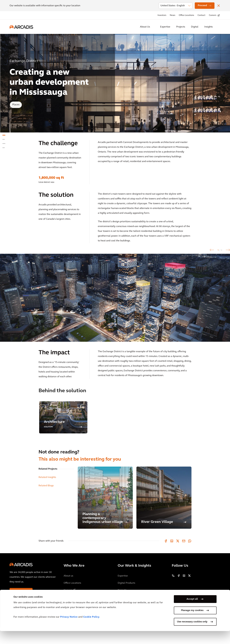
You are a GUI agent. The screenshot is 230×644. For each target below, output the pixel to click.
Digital (195, 27)
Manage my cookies (192, 623)
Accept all (192, 612)
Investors (162, 15)
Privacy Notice (69, 630)
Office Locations (186, 15)
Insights (208, 27)
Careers (213, 15)
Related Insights (47, 494)
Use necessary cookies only (192, 635)
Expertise (165, 27)
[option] (115, 306)
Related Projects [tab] (48, 486)
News (172, 15)
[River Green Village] (164, 514)
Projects (181, 27)
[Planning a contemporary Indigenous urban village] (105, 514)
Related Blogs (46, 502)
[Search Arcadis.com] (219, 27)
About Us (145, 27)
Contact (201, 15)
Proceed (202, 6)
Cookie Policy (91, 630)
